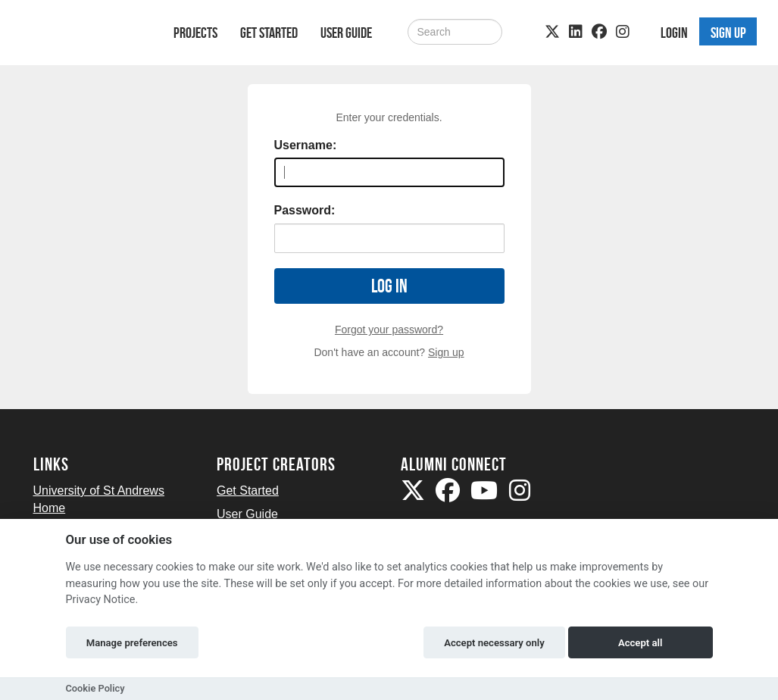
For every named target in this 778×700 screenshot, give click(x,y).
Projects (195, 33)
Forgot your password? (389, 330)
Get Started (269, 33)
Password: (305, 210)
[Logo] (84, 35)
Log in (389, 286)
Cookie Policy (95, 688)
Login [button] (674, 33)
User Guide (346, 33)
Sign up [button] (728, 33)
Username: (306, 145)
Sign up (446, 352)
